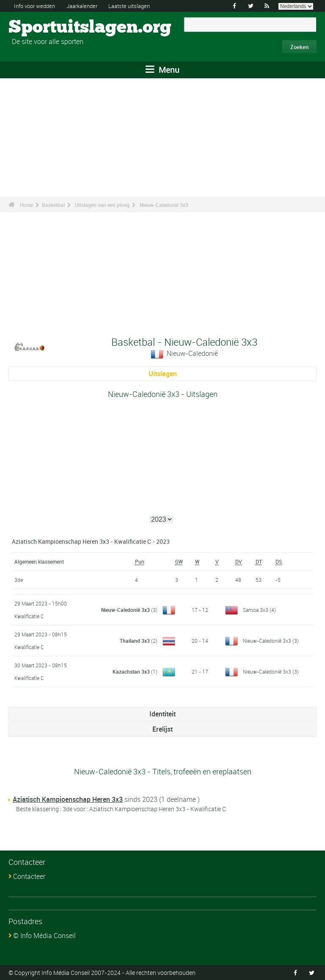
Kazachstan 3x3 (131, 672)
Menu (162, 70)
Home (26, 205)
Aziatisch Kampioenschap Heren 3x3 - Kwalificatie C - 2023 (91, 541)
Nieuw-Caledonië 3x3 (164, 205)
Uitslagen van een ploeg (102, 205)
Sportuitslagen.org (40, 28)
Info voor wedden (37, 6)
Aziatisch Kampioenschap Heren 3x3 (68, 799)
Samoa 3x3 (256, 610)
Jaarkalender (88, 6)
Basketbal (53, 205)
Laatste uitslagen (140, 6)
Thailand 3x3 (135, 641)
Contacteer (29, 876)
